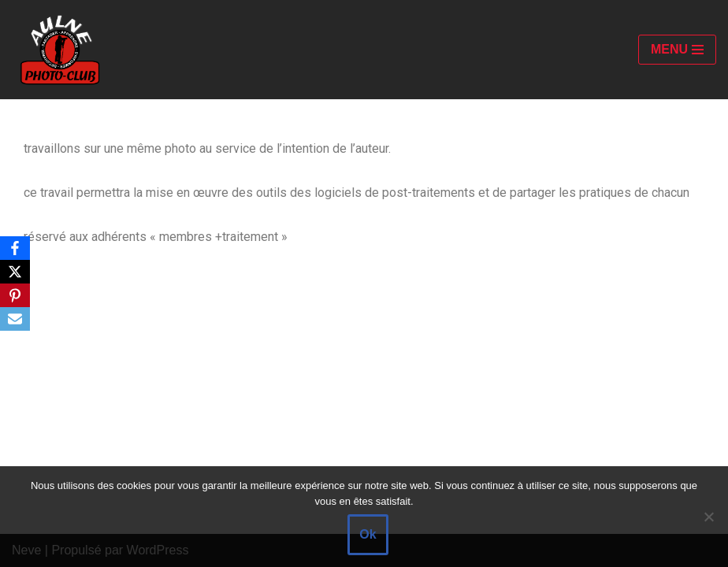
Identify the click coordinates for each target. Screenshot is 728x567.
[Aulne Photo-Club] (59, 50)
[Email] (15, 319)
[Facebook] (15, 248)
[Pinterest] (15, 295)
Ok (368, 534)
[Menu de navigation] (677, 50)
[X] (15, 272)
